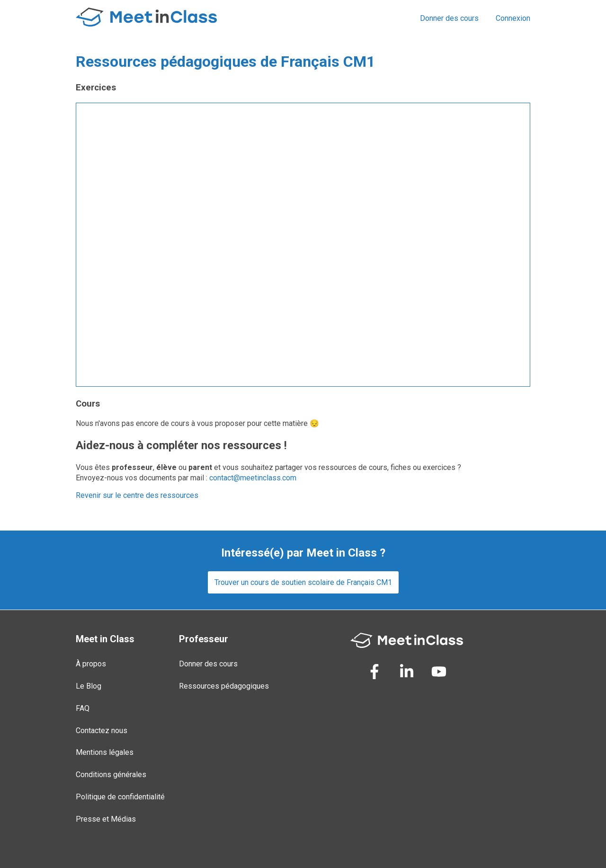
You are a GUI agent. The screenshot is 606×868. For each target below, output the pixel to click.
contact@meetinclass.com (253, 478)
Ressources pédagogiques (224, 686)
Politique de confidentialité (120, 797)
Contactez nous (102, 731)
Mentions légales (105, 752)
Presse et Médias (106, 819)
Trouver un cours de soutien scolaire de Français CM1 (303, 582)
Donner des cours (449, 18)
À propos (91, 664)
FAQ (83, 708)
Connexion (513, 18)
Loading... (303, 245)
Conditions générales (111, 775)
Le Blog (89, 686)
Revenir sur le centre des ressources (137, 495)
